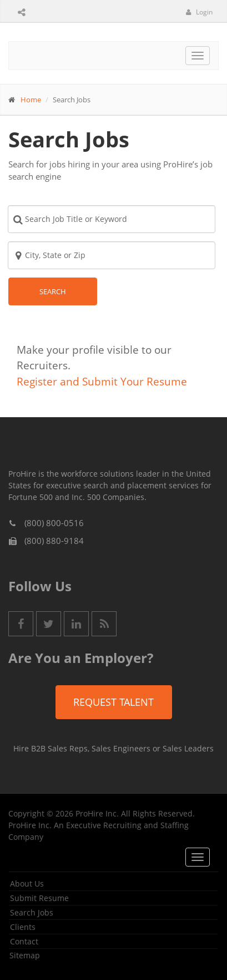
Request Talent (113, 702)
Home (31, 100)
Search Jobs (32, 912)
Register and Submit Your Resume (102, 382)
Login (199, 12)
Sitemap (25, 955)
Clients (23, 927)
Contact (24, 941)
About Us (27, 884)
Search (53, 291)
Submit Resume (39, 898)
